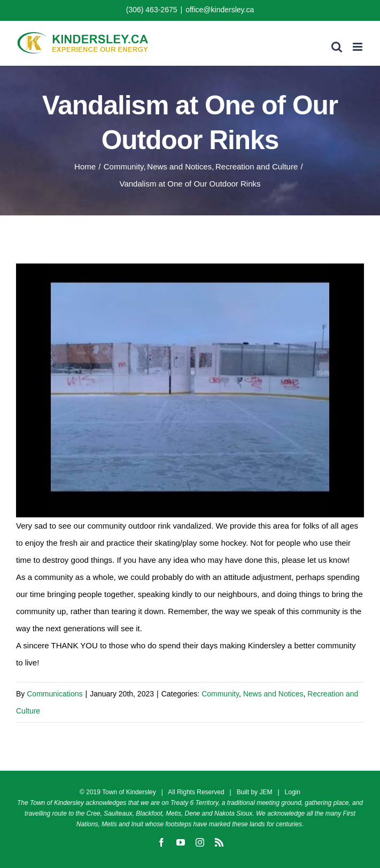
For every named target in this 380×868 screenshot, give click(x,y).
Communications (55, 694)
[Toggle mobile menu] (358, 47)
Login (293, 792)
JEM (266, 792)
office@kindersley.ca (220, 10)
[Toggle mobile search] (337, 47)
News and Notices (273, 694)
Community (220, 694)
